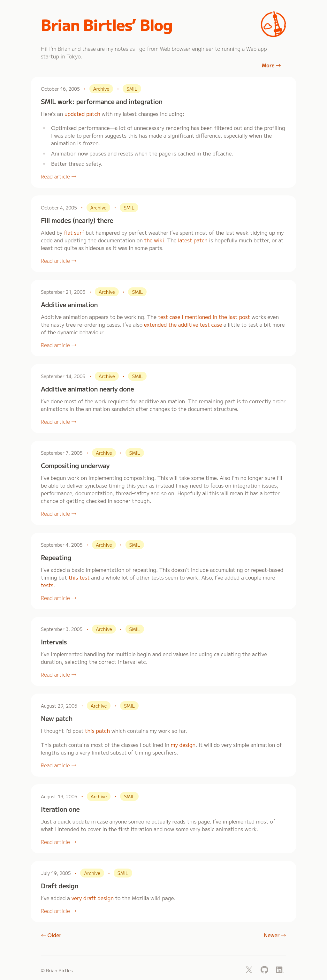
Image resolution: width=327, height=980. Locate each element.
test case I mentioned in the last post (204, 317)
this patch (97, 731)
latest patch (193, 240)
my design (183, 745)
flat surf (74, 232)
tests (47, 585)
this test (79, 577)
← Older (51, 935)
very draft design (93, 898)
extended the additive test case (183, 324)
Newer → (275, 935)
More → (271, 65)
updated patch (82, 114)
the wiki (154, 240)
